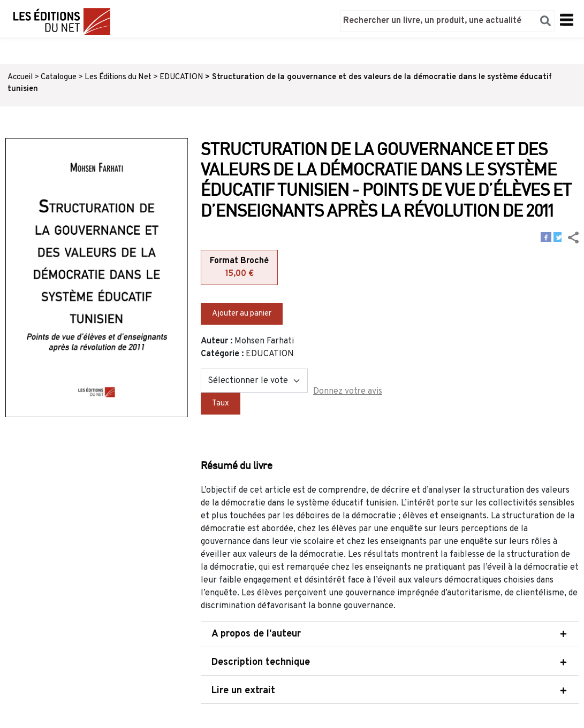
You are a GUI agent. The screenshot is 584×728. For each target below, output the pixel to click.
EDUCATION (181, 77)
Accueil (20, 77)
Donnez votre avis (348, 392)
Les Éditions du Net (118, 77)
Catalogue (59, 77)
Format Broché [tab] (239, 268)
